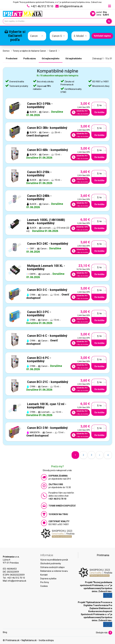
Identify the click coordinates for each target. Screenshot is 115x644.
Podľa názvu (30, 59)
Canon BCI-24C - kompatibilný (48, 244)
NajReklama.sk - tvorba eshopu (38, 640)
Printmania (103, 555)
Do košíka (99, 112)
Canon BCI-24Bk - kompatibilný (39, 197)
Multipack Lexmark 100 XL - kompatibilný (46, 267)
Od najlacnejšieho (51, 59)
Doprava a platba (48, 579)
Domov (6, 51)
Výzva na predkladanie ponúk (54, 560)
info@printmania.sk (17, 581)
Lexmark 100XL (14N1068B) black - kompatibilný (46, 221)
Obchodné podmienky (51, 563)
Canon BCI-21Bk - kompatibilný (39, 174)
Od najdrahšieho (74, 59)
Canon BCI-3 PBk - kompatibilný (40, 105)
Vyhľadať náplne (102, 36)
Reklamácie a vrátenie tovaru (54, 571)
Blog (5, 632)
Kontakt (44, 575)
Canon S (53, 51)
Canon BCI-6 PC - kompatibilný (39, 359)
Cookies (44, 586)
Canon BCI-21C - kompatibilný (48, 382)
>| (108, 455)
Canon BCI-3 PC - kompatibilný (39, 314)
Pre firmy (45, 582)
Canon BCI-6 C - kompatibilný (47, 336)
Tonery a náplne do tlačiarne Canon (29, 51)
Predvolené (12, 59)
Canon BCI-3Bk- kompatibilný (47, 128)
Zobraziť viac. (97, 2)
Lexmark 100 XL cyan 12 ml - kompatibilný (47, 406)
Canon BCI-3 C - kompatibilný (47, 290)
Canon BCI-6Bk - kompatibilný (48, 150)
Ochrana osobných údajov (52, 567)
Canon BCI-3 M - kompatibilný (47, 428)
